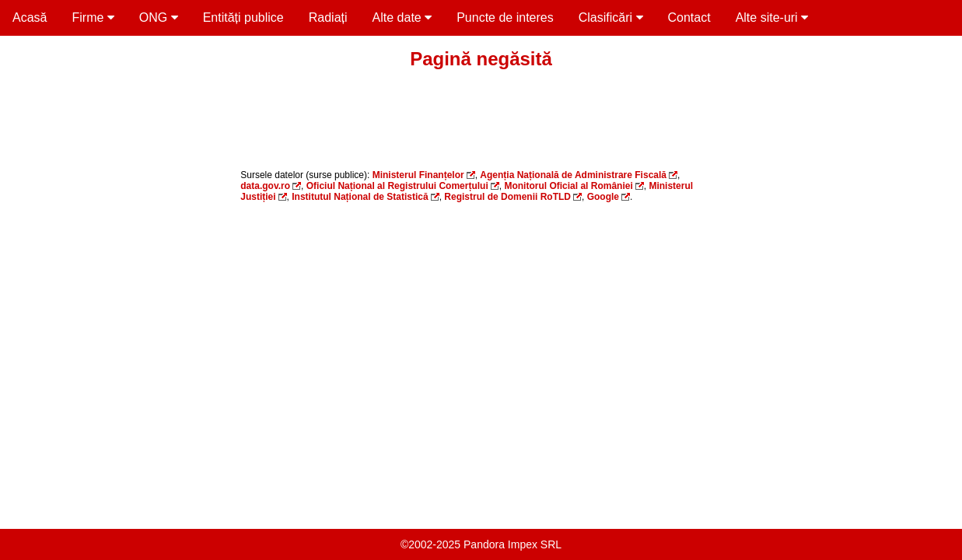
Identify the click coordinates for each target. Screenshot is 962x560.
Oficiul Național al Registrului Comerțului (397, 186)
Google (603, 197)
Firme (93, 17)
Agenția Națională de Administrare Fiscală (573, 175)
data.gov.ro (265, 186)
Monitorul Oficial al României (568, 186)
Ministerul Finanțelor (418, 175)
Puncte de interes (505, 17)
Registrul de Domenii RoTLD (507, 197)
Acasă (30, 17)
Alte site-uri (772, 17)
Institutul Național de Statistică (360, 197)
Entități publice (243, 17)
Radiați (328, 17)
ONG (159, 17)
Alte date (402, 17)
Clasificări (611, 17)
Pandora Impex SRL (512, 544)
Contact (689, 17)
